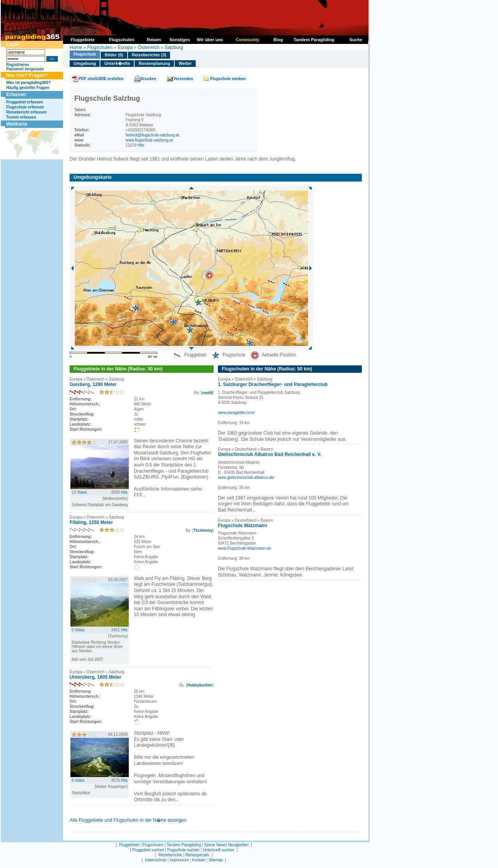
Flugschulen (100, 47)
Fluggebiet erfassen (25, 102)
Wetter (185, 63)
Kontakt (199, 860)
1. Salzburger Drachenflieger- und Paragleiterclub (273, 384)
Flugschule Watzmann (242, 526)
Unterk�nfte (117, 63)
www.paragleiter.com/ (236, 413)
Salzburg (174, 47)
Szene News (215, 845)
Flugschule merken (228, 79)
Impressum (179, 860)
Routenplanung (154, 63)
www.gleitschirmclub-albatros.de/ (246, 478)
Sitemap (216, 860)
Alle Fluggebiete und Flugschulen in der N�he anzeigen (128, 820)
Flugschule (85, 54)
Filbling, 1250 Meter (91, 522)
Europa (125, 47)
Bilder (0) (114, 55)
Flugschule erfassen (25, 107)
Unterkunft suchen (218, 850)
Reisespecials (197, 855)
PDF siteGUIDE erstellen (101, 79)
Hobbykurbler (200, 685)
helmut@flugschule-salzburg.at (152, 135)
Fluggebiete (129, 845)
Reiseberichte (170, 855)
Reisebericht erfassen (26, 112)
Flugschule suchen (183, 850)
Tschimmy (203, 530)
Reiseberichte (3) (149, 55)
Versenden (183, 79)
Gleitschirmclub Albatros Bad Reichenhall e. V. (270, 454)
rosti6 (207, 393)
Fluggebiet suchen (148, 850)
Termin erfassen (21, 117)
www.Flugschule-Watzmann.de (245, 548)
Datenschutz (156, 860)
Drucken (149, 79)
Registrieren (18, 65)
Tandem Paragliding (184, 845)
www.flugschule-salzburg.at (149, 140)
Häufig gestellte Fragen (28, 88)
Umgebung (85, 63)
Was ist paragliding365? (28, 83)
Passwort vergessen (25, 69)
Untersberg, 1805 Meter (96, 677)
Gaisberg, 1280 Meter (93, 384)
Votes (82, 492)
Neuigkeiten (238, 845)
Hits (141, 145)
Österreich (148, 47)
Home (76, 47)
